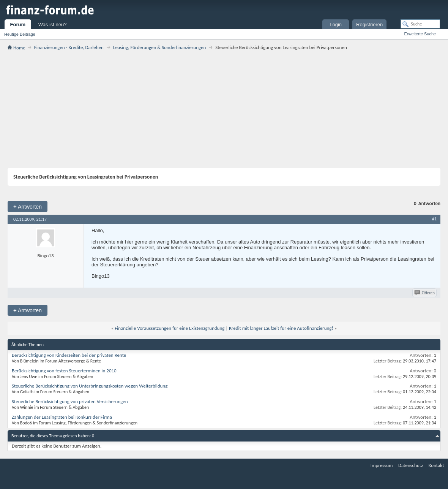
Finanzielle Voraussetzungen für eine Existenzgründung (170, 328)
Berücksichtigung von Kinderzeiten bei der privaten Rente (69, 355)
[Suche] (420, 24)
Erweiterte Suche (420, 34)
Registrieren (369, 25)
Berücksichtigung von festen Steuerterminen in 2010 (64, 371)
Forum (18, 25)
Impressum (382, 465)
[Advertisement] (224, 109)
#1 (434, 219)
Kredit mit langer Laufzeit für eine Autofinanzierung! (281, 328)
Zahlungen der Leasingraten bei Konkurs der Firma (62, 417)
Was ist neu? (53, 25)
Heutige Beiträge (20, 34)
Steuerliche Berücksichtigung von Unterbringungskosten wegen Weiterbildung (90, 386)
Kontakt (436, 465)
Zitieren (425, 293)
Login (336, 25)
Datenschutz (411, 465)
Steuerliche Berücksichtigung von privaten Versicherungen (70, 401)
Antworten (28, 207)
